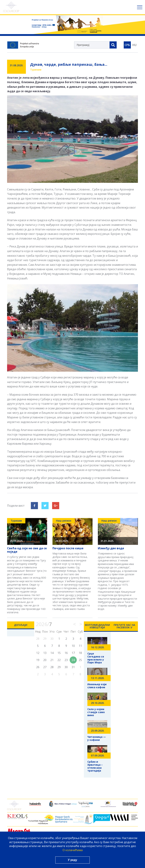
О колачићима (73, 850)
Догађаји (21, 625)
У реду (72, 860)
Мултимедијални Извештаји (97, 626)
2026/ (44, 624)
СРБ (127, 45)
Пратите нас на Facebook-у (124, 626)
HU (134, 45)
